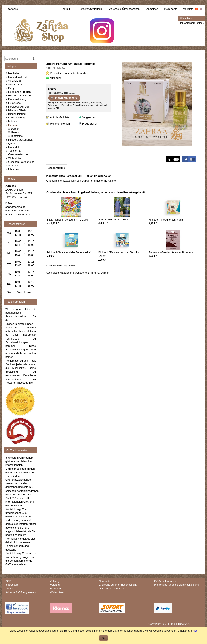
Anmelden (152, 9)
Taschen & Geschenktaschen (19, 153)
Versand (13, 166)
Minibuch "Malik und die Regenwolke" (69, 252)
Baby (11, 88)
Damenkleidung (17, 99)
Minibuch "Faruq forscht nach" (166, 220)
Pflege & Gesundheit (20, 140)
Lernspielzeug (16, 118)
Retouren (55, 588)
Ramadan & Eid (17, 77)
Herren (15, 132)
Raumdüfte (15, 147)
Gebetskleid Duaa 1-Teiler (113, 220)
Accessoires (15, 85)
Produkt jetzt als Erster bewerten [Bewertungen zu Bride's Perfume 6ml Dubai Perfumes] (69, 73)
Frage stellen (90, 124)
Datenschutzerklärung (112, 588)
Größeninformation (165, 581)
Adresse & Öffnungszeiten (124, 9)
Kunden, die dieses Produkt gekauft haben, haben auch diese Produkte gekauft (95, 192)
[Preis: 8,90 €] (52, 89)
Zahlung (55, 581)
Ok (104, 638)
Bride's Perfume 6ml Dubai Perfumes (71, 64)
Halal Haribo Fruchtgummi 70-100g (68, 220)
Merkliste (188, 9)
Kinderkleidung (17, 114)
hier (31, 383)
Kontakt (65, 9)
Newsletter (105, 581)
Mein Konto (171, 9)
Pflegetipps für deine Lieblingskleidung (176, 585)
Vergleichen (89, 117)
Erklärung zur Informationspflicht (118, 585)
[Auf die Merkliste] (58, 117)
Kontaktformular (22, 214)
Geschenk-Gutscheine (21, 162)
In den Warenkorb (64, 98)
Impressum (12, 585)
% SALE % (15, 81)
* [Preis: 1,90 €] (55, 223)
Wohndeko (15, 158)
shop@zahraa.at (15, 207)
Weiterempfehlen (60, 124)
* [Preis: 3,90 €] (153, 256)
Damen (15, 129)
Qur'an (12, 143)
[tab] (57, 168)
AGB (8, 581)
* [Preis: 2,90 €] (153, 223)
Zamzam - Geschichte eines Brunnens (171, 252)
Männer (13, 121)
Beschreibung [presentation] (57, 168)
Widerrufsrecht (59, 592)
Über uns (14, 169)
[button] (189, 159)
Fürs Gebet (15, 103)
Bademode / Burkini (20, 92)
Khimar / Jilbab (17, 110)
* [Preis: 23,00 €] (103, 223)
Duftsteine (17, 136)
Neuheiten (14, 73)
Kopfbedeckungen (19, 107)
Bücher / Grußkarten (20, 95)
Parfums (13, 125)
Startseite (12, 9)
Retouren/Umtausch (90, 9)
